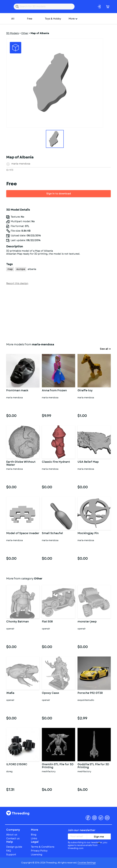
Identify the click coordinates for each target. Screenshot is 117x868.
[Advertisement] (58, 313)
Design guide (14, 847)
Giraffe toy (85, 391)
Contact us (13, 838)
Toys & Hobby (53, 19)
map (10, 269)
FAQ (9, 851)
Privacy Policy (39, 851)
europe (21, 269)
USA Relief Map (88, 462)
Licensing (37, 855)
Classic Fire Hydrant (56, 462)
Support (11, 855)
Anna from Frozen (54, 391)
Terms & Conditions (43, 847)
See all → (105, 349)
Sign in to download (59, 194)
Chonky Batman (18, 622)
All (13, 19)
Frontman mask (17, 391)
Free (30, 19)
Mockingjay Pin (88, 534)
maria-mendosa (21, 164)
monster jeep (87, 622)
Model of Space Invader (23, 534)
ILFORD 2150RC (17, 765)
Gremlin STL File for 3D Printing (58, 766)
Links (34, 838)
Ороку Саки (50, 693)
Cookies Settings (87, 863)
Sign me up (99, 837)
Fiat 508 (47, 622)
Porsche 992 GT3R (90, 693)
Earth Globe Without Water (21, 463)
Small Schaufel (52, 534)
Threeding (18, 813)
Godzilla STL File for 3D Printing (93, 766)
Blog (34, 835)
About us (12, 835)
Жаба (10, 693)
